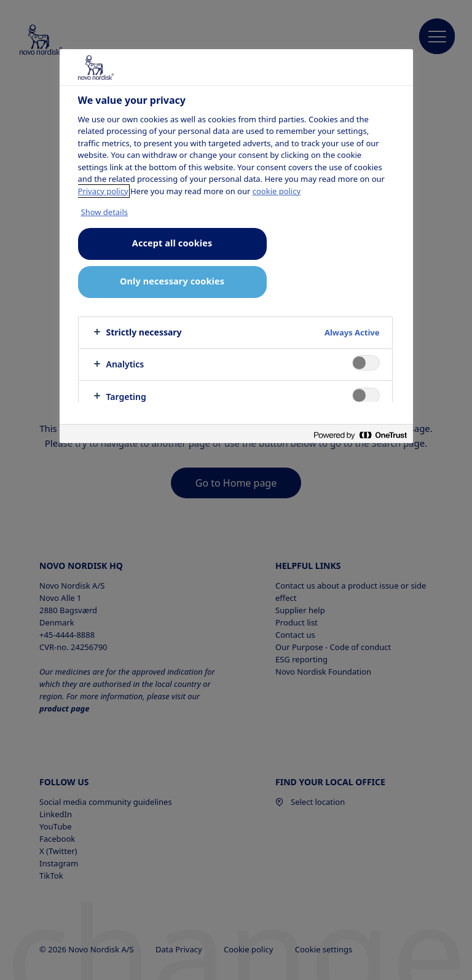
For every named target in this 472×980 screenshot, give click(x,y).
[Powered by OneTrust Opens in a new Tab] (360, 435)
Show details (105, 212)
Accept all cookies (172, 243)
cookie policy (277, 191)
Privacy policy (103, 191)
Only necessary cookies (172, 281)
